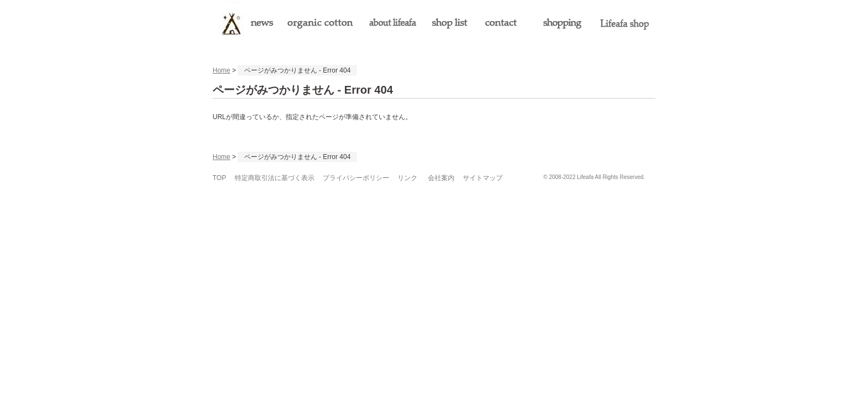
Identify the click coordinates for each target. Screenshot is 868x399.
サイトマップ (483, 178)
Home (221, 70)
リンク (407, 178)
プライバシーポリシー (356, 178)
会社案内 (441, 178)
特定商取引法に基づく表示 (275, 178)
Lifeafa (585, 177)
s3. (652, 177)
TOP (219, 178)
